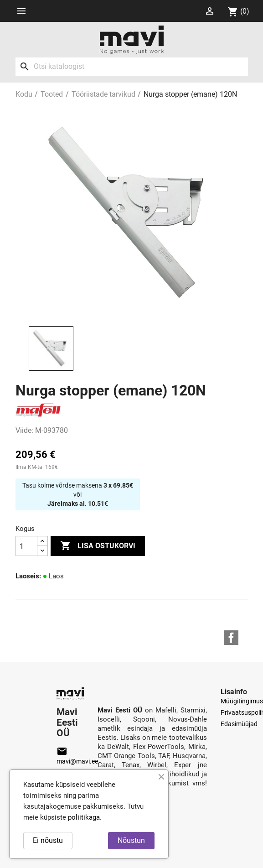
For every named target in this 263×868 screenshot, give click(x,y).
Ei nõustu (48, 840)
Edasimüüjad (239, 724)
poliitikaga (84, 817)
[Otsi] (132, 67)
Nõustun (131, 840)
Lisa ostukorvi (98, 546)
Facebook (231, 638)
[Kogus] (26, 546)
